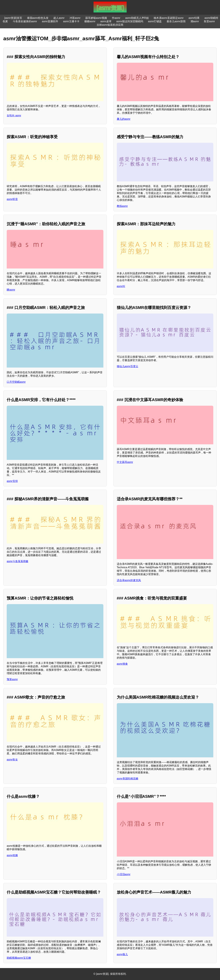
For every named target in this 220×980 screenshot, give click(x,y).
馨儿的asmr (124, 119)
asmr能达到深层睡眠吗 (130, 21)
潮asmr (195, 21)
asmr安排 (12, 481)
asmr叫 (121, 286)
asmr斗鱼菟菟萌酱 (18, 561)
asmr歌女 (12, 760)
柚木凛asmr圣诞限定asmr (169, 18)
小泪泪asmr (124, 874)
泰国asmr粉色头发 (38, 18)
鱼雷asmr (209, 21)
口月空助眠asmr (16, 382)
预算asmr (12, 679)
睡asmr (11, 290)
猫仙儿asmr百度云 (128, 366)
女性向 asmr (14, 116)
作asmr (116, 18)
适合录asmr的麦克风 (129, 580)
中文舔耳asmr (125, 462)
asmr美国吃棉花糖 (128, 779)
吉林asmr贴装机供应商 (110, 25)
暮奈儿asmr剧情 (176, 21)
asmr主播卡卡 (71, 21)
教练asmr (122, 206)
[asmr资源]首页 (13, 18)
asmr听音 (12, 199)
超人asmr (59, 18)
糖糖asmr (90, 21)
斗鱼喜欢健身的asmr (25, 21)
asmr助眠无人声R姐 (137, 18)
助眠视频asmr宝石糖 (19, 958)
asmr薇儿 (122, 954)
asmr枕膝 (12, 855)
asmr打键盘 (155, 21)
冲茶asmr (75, 18)
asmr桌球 (106, 21)
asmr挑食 (122, 664)
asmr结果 (194, 18)
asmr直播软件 (50, 21)
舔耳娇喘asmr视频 (96, 18)
